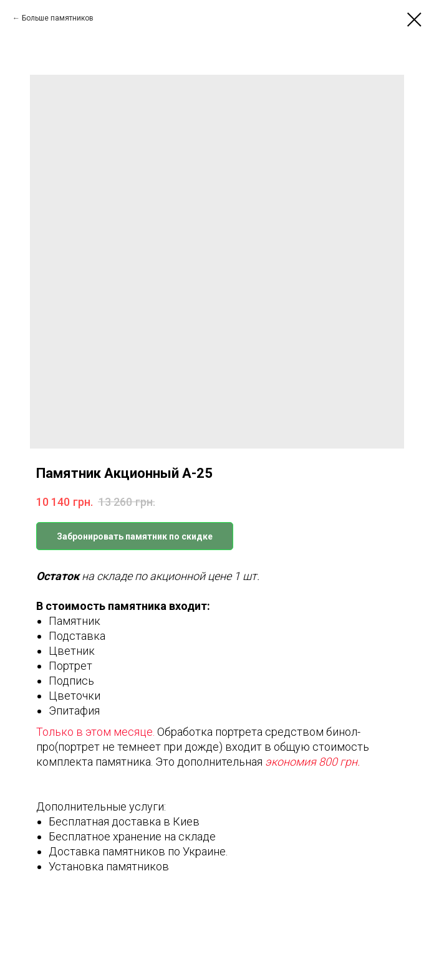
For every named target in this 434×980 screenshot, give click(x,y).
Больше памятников (58, 18)
